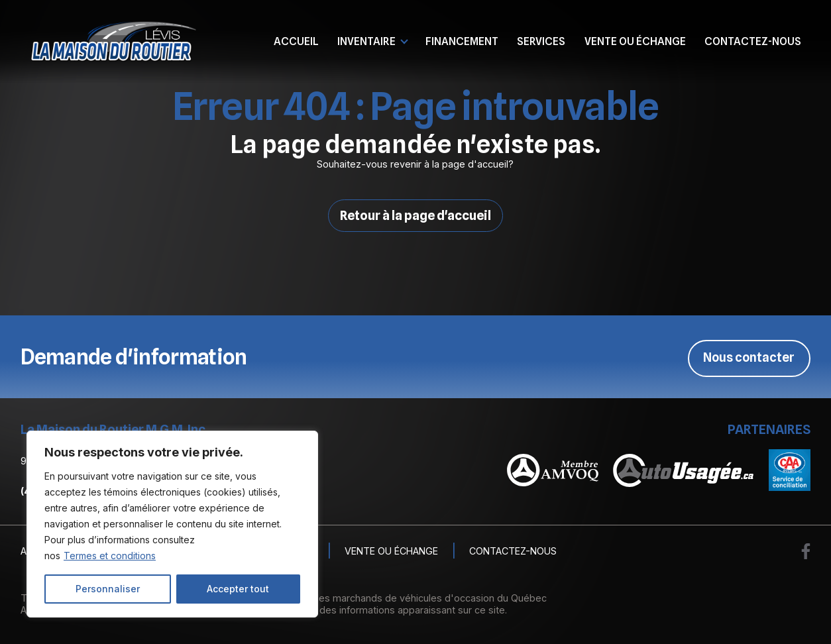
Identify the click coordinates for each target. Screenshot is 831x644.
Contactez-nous (753, 41)
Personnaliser (108, 589)
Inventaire (366, 41)
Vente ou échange (635, 41)
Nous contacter (748, 357)
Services (541, 41)
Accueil (296, 41)
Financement (462, 41)
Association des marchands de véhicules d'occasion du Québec (403, 598)
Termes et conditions (110, 556)
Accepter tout (238, 589)
